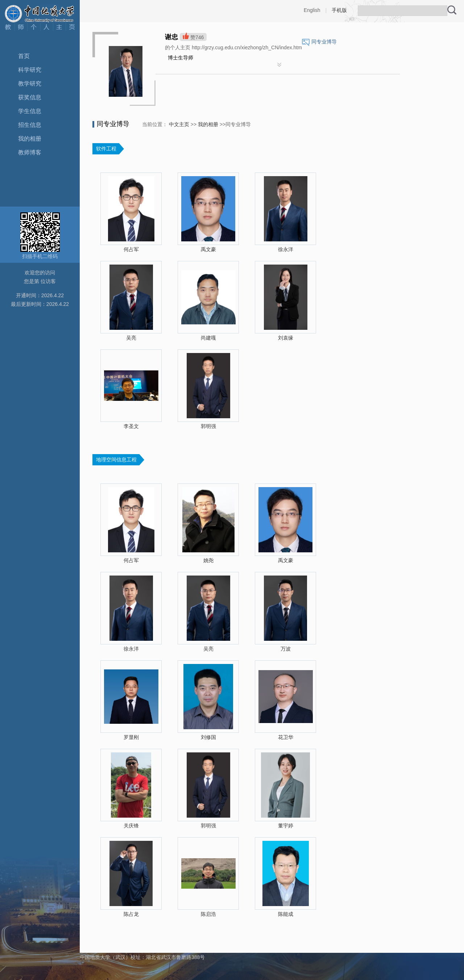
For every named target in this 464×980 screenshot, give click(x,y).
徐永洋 (286, 249)
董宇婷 (286, 826)
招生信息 (30, 125)
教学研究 (30, 84)
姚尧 (208, 560)
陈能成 (286, 914)
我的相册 (30, 139)
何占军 (131, 249)
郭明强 (208, 426)
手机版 (339, 10)
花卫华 (286, 737)
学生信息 (30, 111)
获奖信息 (30, 97)
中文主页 (179, 124)
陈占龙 (131, 914)
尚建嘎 (208, 338)
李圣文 (131, 426)
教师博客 (30, 152)
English (312, 10)
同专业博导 (324, 42)
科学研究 (30, 70)
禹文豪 (208, 249)
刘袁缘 (286, 338)
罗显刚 (131, 737)
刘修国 (208, 737)
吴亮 (131, 338)
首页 (24, 56)
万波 (286, 649)
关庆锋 (131, 826)
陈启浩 (208, 914)
